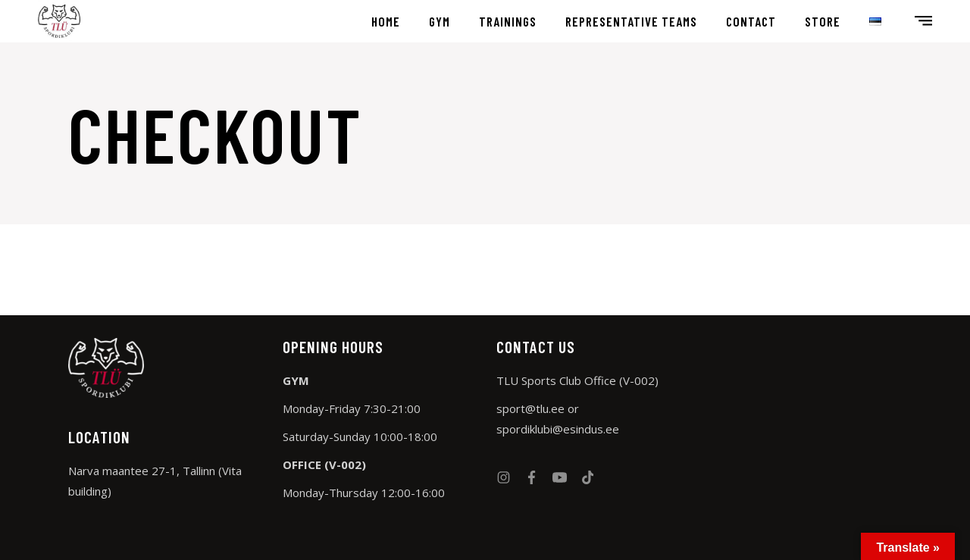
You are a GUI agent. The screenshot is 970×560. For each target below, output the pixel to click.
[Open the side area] (923, 21)
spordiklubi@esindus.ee (558, 429)
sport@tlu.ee (530, 408)
